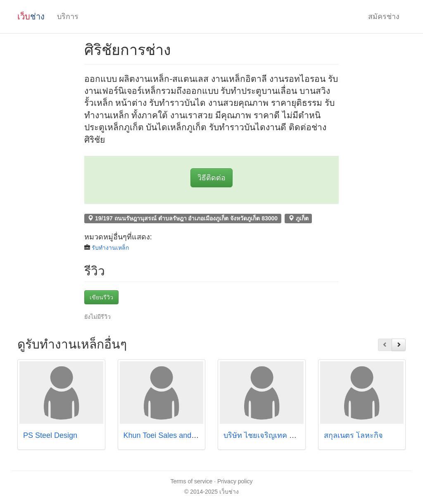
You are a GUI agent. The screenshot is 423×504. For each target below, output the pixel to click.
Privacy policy (235, 481)
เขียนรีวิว (101, 297)
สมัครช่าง (384, 17)
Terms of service (191, 481)
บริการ (68, 17)
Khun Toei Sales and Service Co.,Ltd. (185, 435)
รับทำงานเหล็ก (110, 248)
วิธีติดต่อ (211, 178)
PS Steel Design (50, 435)
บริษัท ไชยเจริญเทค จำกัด (265, 435)
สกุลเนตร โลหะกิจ (354, 435)
